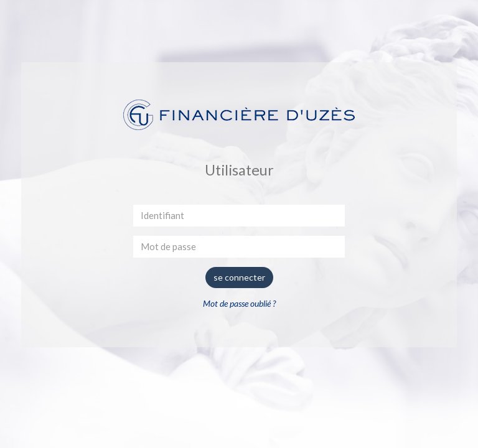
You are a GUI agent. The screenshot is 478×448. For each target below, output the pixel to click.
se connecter (239, 277)
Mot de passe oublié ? (239, 303)
